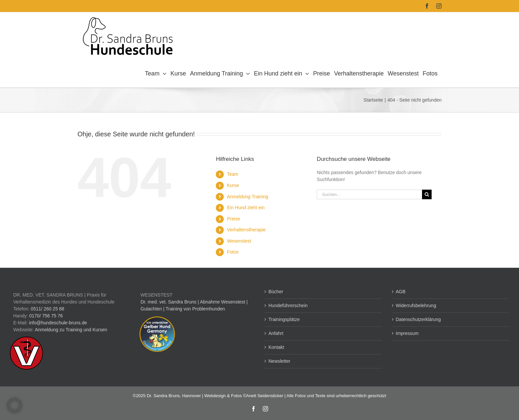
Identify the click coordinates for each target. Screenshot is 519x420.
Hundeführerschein (288, 305)
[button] (15, 405)
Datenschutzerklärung (418, 319)
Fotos (233, 252)
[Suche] (427, 194)
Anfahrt (276, 333)
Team (233, 174)
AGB (401, 292)
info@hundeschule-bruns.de (58, 323)
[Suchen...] (369, 194)
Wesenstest (239, 241)
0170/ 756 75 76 (46, 316)
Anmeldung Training (248, 197)
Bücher (276, 292)
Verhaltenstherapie (246, 230)
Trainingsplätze (284, 319)
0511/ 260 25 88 (47, 309)
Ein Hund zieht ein (246, 208)
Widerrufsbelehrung (416, 305)
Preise (234, 219)
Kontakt (276, 347)
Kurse (233, 185)
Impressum (407, 333)
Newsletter (279, 361)
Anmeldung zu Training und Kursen (71, 330)
